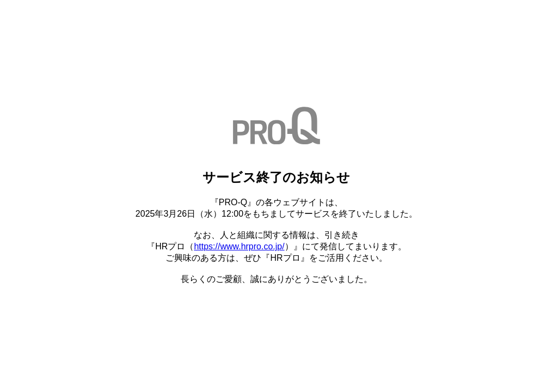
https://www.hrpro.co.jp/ (239, 246)
